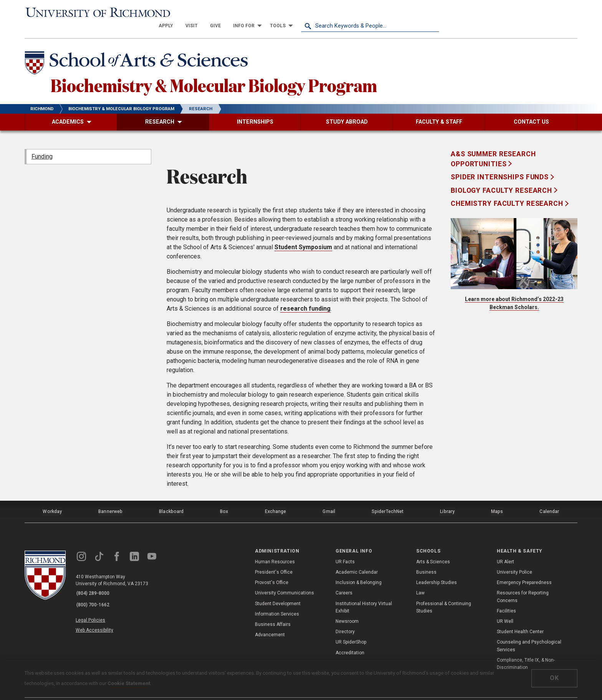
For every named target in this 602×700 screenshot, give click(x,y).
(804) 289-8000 (94, 580)
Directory (345, 618)
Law (420, 579)
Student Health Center (520, 618)
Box (224, 499)
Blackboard (171, 499)
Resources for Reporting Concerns (523, 583)
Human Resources (275, 548)
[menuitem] (304, 12)
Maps (497, 499)
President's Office (274, 558)
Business (426, 558)
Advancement (270, 621)
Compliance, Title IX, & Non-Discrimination (526, 650)
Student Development (278, 590)
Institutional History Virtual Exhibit (364, 593)
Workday (52, 499)
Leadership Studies (437, 569)
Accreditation (350, 639)
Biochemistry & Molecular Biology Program (224, 73)
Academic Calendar (357, 558)
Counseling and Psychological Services (529, 632)
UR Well (505, 607)
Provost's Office (272, 569)
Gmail (329, 499)
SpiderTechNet (388, 499)
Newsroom (347, 607)
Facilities (506, 597)
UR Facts (345, 548)
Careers (344, 579)
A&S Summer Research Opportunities (493, 147)
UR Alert (505, 548)
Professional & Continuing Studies (444, 593)
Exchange (276, 499)
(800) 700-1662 (94, 590)
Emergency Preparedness (524, 569)
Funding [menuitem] (42, 145)
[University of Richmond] (94, 12)
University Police (514, 558)
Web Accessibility (97, 613)
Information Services (277, 600)
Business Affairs (273, 611)
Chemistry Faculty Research (508, 192)
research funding (305, 297)
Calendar (549, 499)
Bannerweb (111, 499)
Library (447, 499)
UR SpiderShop (351, 629)
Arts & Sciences (433, 548)
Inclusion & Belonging (359, 569)
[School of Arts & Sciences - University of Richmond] (141, 51)
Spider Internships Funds (501, 166)
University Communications (284, 579)
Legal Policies (93, 604)
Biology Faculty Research (502, 179)
